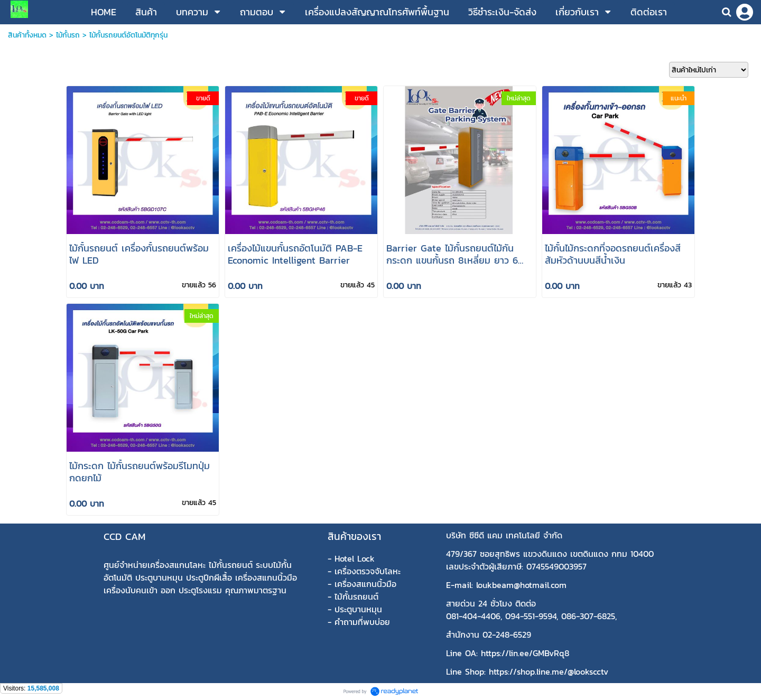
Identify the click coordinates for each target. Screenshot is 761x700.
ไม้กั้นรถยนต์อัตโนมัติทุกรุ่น (128, 35)
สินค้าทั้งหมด (27, 35)
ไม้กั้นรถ (68, 35)
